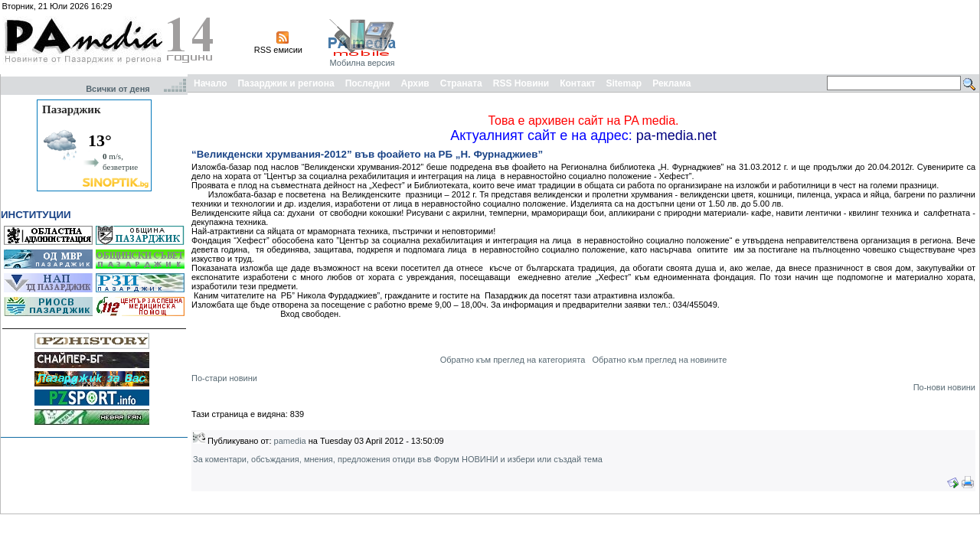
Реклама (671, 83)
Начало (210, 83)
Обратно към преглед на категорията (513, 360)
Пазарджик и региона (286, 83)
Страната (461, 83)
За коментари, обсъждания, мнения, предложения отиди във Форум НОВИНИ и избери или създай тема (398, 459)
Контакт (577, 83)
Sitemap (624, 83)
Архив (415, 83)
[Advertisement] (698, 37)
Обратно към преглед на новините (659, 360)
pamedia (290, 441)
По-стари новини (224, 378)
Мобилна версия (362, 63)
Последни (368, 83)
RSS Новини (521, 83)
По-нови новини (944, 387)
